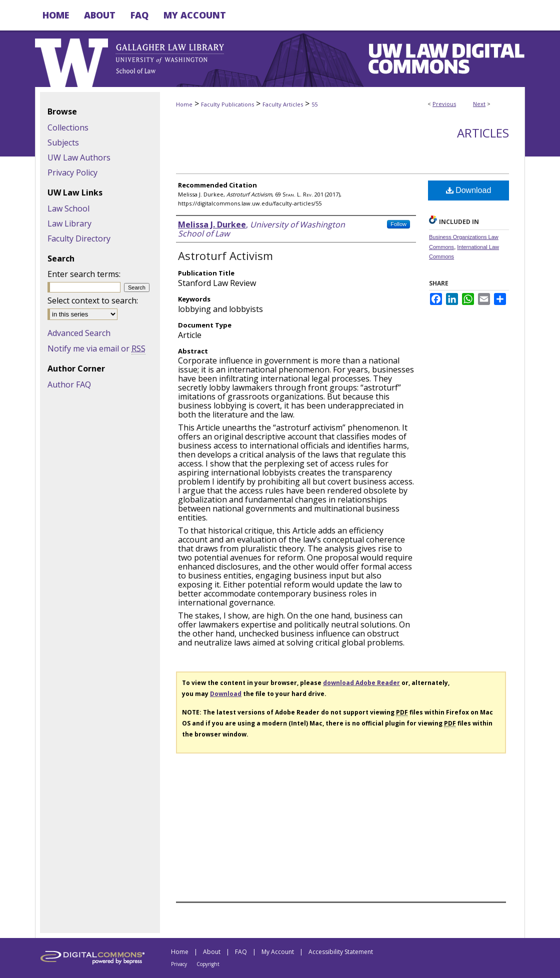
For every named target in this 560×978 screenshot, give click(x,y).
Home (184, 104)
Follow (398, 224)
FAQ (241, 952)
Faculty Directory (79, 238)
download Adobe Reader (361, 683)
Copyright (208, 964)
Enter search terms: (84, 274)
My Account (278, 952)
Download (469, 190)
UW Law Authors (79, 157)
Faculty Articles (283, 104)
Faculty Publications (227, 104)
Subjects (63, 142)
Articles (483, 133)
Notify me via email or (96, 348)
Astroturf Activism (225, 255)
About (212, 952)
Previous (444, 104)
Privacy (179, 964)
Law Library (69, 223)
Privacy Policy (72, 172)
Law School (68, 208)
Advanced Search (79, 333)
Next (479, 104)
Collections (68, 127)
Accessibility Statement (341, 952)
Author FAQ (69, 384)
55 (314, 104)
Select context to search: (93, 300)
